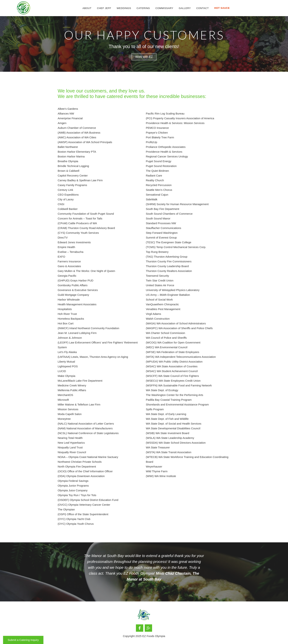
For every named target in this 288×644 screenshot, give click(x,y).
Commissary (164, 8)
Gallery (185, 8)
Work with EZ (144, 57)
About (87, 8)
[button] (124, 8)
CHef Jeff (104, 8)
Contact (203, 8)
